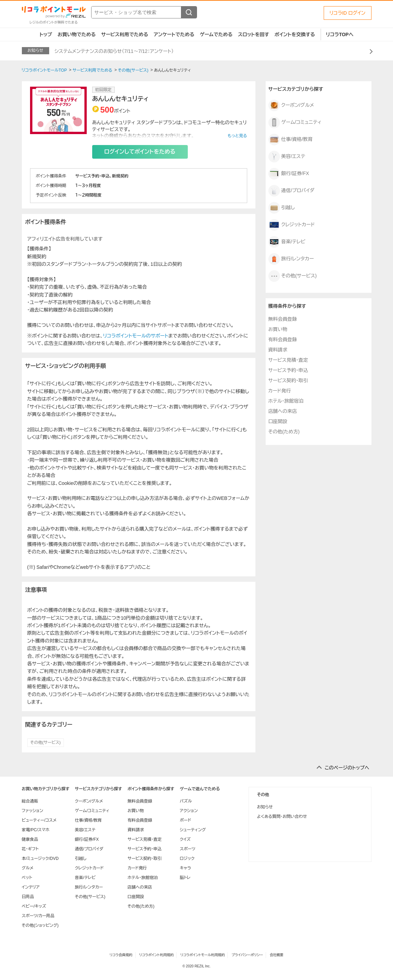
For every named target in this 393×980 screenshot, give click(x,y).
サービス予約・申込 (288, 370)
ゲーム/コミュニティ (295, 122)
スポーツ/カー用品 (38, 916)
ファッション (33, 811)
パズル (186, 801)
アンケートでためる (174, 34)
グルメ (28, 868)
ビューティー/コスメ (39, 820)
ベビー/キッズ (34, 906)
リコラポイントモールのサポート (136, 336)
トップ (46, 34)
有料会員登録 (283, 340)
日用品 (28, 897)
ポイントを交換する (295, 34)
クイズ (185, 839)
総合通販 (30, 801)
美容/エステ (287, 157)
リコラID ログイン (348, 13)
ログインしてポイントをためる (140, 152)
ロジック (187, 859)
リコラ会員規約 (121, 955)
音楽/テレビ (287, 242)
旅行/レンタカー (291, 259)
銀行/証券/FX (289, 174)
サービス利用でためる (125, 34)
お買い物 (278, 329)
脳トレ (185, 878)
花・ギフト (30, 849)
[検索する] (189, 12)
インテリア (31, 887)
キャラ (185, 868)
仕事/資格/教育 (291, 140)
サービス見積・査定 (288, 360)
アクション (189, 811)
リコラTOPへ (340, 34)
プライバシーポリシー (247, 955)
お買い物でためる (76, 34)
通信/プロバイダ (291, 191)
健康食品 (30, 839)
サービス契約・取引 (288, 380)
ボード (185, 820)
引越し (282, 208)
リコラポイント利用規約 (156, 955)
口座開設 (278, 421)
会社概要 (277, 955)
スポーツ (187, 849)
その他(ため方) (284, 432)
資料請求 (278, 350)
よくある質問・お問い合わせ (282, 817)
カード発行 (280, 391)
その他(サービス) (46, 743)
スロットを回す (254, 34)
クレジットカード (292, 225)
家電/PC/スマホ (36, 830)
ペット (27, 878)
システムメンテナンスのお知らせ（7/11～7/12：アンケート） (114, 51)
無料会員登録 (283, 319)
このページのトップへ (347, 768)
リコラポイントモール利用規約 (202, 955)
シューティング (193, 830)
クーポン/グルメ (291, 105)
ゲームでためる (216, 34)
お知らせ (265, 807)
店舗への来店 (283, 411)
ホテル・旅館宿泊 (286, 401)
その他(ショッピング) (40, 925)
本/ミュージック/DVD (40, 859)
